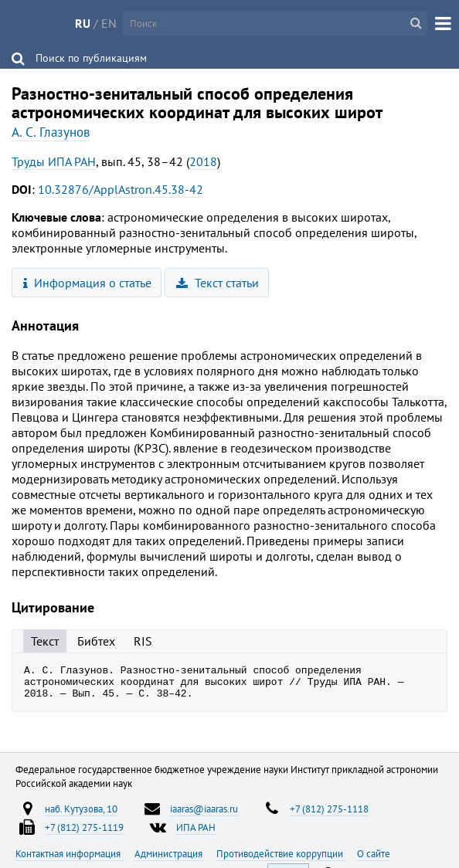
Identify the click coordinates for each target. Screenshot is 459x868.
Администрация (170, 860)
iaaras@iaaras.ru (204, 815)
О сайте (374, 860)
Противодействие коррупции (281, 860)
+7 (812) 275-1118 (329, 815)
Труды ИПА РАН (54, 161)
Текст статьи (218, 283)
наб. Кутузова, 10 (81, 815)
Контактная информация (69, 860)
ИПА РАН (196, 834)
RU (83, 23)
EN (109, 23)
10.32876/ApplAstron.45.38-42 (121, 189)
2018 (203, 161)
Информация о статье (88, 283)
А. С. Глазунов (51, 132)
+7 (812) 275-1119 (84, 834)
